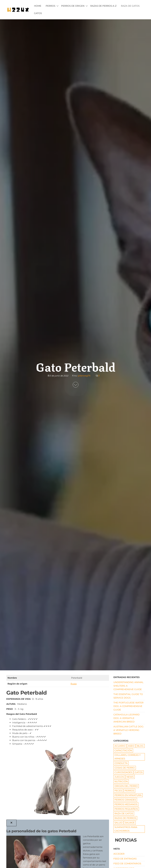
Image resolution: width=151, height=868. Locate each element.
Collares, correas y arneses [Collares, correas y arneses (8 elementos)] (128, 757)
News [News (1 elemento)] (130, 777)
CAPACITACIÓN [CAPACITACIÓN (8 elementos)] (123, 750)
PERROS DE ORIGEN (73, 6)
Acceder (119, 854)
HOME (38, 6)
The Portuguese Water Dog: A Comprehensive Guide (128, 706)
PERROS (50, 6)
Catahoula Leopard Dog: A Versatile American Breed (126, 718)
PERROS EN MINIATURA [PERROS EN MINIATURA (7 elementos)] (128, 795)
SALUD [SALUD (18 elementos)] (118, 823)
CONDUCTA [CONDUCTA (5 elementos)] (121, 763)
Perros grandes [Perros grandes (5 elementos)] (125, 800)
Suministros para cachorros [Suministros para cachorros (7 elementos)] (126, 829)
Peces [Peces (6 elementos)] (118, 791)
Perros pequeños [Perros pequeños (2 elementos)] (126, 809)
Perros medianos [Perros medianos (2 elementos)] (126, 804)
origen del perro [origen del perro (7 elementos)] (126, 786)
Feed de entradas (125, 859)
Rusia (74, 684)
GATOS (38, 13)
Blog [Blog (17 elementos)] (140, 746)
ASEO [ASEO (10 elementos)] (131, 746)
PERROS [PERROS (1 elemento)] (129, 791)
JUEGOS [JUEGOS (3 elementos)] (119, 777)
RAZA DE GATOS (130, 6)
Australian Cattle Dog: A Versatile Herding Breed (129, 730)
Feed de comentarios (127, 863)
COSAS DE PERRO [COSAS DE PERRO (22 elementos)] (125, 768)
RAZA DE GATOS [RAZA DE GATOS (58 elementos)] (124, 813)
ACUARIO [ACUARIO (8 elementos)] (120, 746)
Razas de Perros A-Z (103, 6)
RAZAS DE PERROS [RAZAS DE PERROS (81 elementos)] (125, 818)
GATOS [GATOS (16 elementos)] (139, 772)
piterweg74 (84, 376)
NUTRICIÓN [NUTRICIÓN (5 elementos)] (121, 781)
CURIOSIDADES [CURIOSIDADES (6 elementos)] (123, 772)
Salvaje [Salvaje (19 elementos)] (130, 823)
